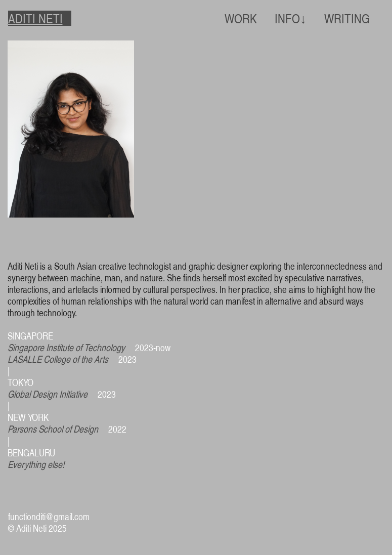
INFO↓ (290, 18)
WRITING (347, 18)
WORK (241, 18)
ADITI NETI (35, 18)
